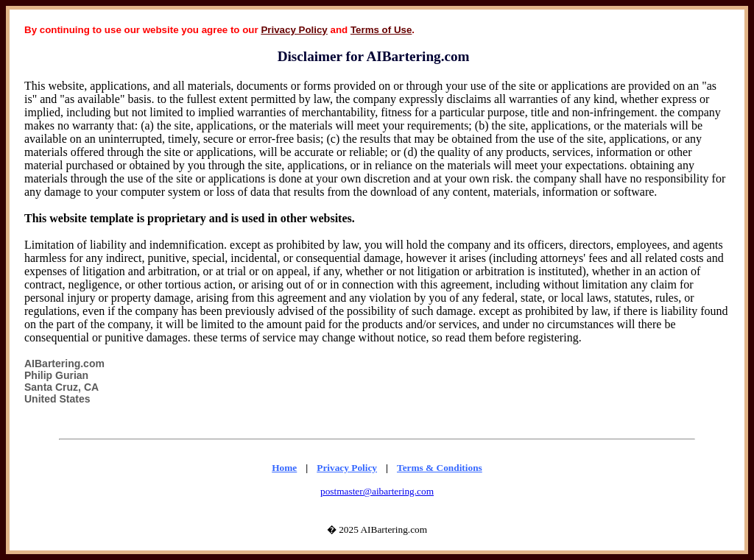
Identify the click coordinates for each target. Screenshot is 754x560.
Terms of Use (381, 30)
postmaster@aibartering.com (377, 491)
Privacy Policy (294, 30)
